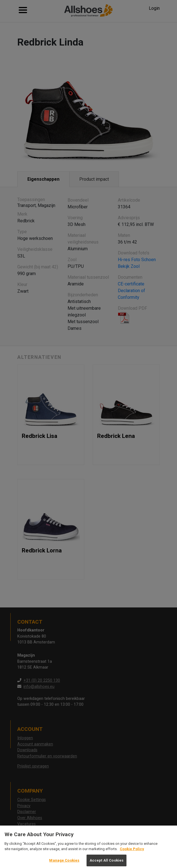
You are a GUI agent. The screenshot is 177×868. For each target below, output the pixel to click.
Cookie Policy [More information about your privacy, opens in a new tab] (132, 851)
